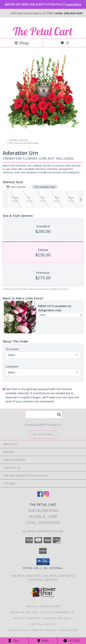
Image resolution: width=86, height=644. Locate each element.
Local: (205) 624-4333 (43, 523)
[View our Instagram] (46, 496)
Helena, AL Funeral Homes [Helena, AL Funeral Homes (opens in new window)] (43, 606)
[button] (43, 562)
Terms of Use (69, 630)
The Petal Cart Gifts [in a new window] (26, 576)
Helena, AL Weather (24, 612)
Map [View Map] (43, 641)
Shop (22, 43)
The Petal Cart (43, 31)
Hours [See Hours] (72, 641)
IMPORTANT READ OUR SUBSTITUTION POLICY (43, 4)
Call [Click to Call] (14, 641)
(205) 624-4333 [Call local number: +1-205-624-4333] (73, 13)
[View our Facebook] (40, 496)
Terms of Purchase (44, 630)
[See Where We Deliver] (43, 434)
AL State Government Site (57, 612)
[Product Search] (44, 415)
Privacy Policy (19, 630)
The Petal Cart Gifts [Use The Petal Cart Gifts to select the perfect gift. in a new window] (59, 576)
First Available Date (45, 187)
